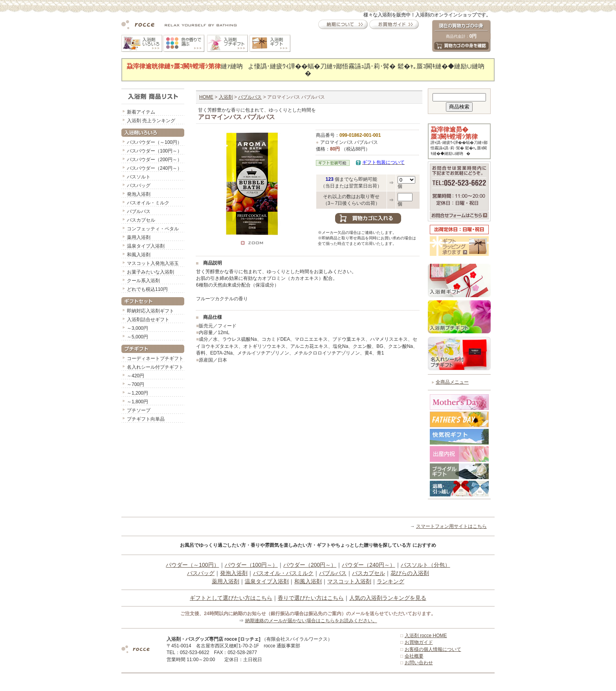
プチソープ (139, 410)
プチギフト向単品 (146, 419)
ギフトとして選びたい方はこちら (231, 598)
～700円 (136, 384)
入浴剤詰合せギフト (148, 320)
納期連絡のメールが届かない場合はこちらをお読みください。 (311, 621)
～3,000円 (137, 328)
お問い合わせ (419, 663)
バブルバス (139, 211)
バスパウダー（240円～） (154, 168)
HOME (206, 97)
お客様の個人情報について (433, 649)
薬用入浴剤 (139, 237)
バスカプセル (141, 220)
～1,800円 (137, 402)
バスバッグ (139, 186)
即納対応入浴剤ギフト (150, 311)
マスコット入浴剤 (349, 581)
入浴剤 (226, 97)
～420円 (136, 376)
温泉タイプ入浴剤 (146, 246)
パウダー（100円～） (251, 565)
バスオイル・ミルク (148, 203)
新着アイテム (141, 112)
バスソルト (139, 177)
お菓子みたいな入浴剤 (150, 272)
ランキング (390, 581)
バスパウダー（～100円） (154, 142)
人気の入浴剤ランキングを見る (388, 598)
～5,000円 (137, 337)
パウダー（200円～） (310, 565)
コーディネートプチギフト (155, 358)
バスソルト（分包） (425, 565)
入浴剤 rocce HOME (426, 636)
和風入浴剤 (139, 255)
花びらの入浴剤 (410, 573)
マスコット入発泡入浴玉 (153, 263)
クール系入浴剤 (143, 281)
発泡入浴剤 (139, 194)
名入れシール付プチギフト (155, 367)
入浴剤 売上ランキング (151, 121)
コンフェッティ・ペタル (153, 229)
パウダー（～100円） (192, 565)
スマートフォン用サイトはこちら (451, 526)
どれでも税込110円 (147, 289)
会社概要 (414, 656)
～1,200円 (137, 393)
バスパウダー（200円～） (154, 160)
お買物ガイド (419, 642)
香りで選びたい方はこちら (311, 598)
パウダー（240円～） (368, 565)
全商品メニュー (452, 382)
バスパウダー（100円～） (154, 151)
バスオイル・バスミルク (283, 573)
